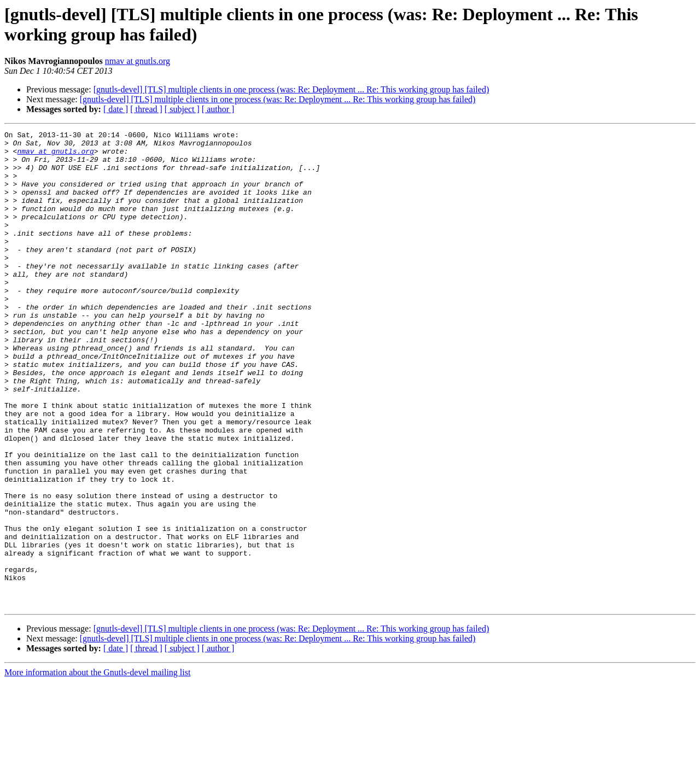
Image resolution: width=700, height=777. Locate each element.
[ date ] (116, 109)
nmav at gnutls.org (138, 61)
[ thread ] (146, 109)
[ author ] (218, 109)
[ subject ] (182, 109)
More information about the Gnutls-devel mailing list (97, 767)
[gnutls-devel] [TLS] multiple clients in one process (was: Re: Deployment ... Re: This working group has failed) (291, 89)
